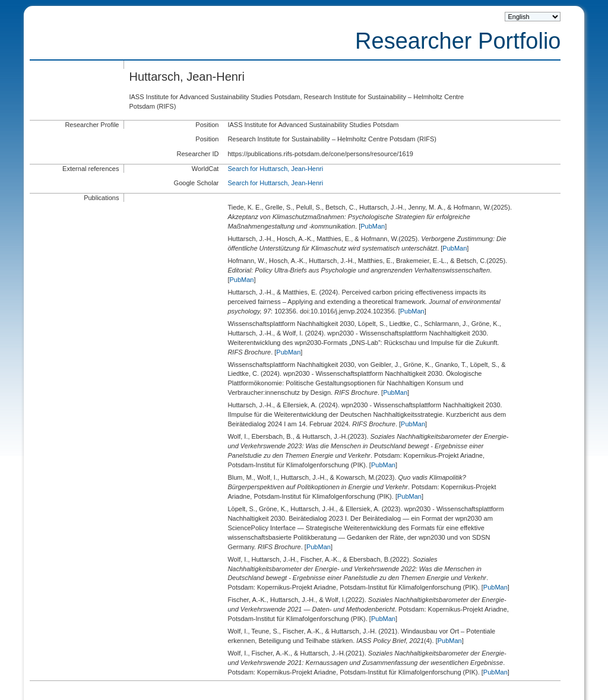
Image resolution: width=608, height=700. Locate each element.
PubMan (373, 226)
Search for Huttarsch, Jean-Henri (275, 169)
